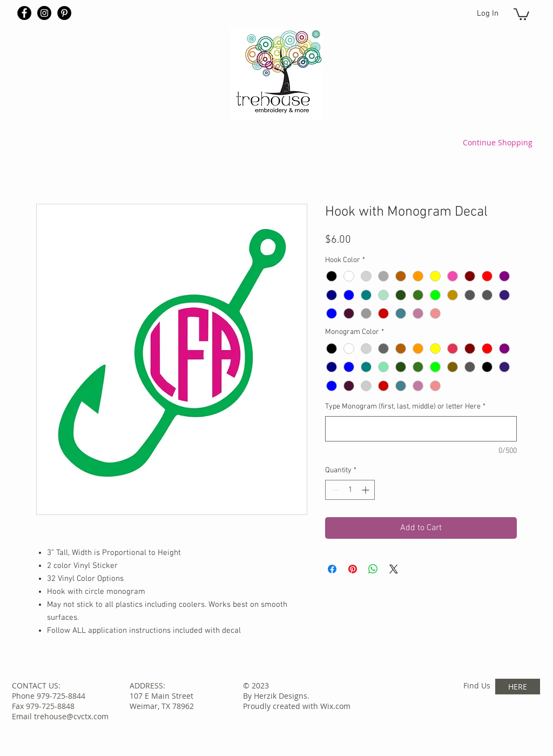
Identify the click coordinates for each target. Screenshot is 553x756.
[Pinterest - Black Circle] (64, 13)
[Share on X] (394, 569)
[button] (521, 14)
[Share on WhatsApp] (373, 569)
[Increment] (366, 490)
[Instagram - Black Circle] (44, 13)
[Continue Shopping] (497, 142)
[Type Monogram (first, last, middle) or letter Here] (421, 429)
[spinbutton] (350, 490)
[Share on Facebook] (332, 569)
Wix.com (335, 706)
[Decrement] (333, 490)
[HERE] (518, 687)
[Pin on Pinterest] (353, 569)
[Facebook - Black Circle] (24, 13)
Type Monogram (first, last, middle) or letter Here (405, 407)
